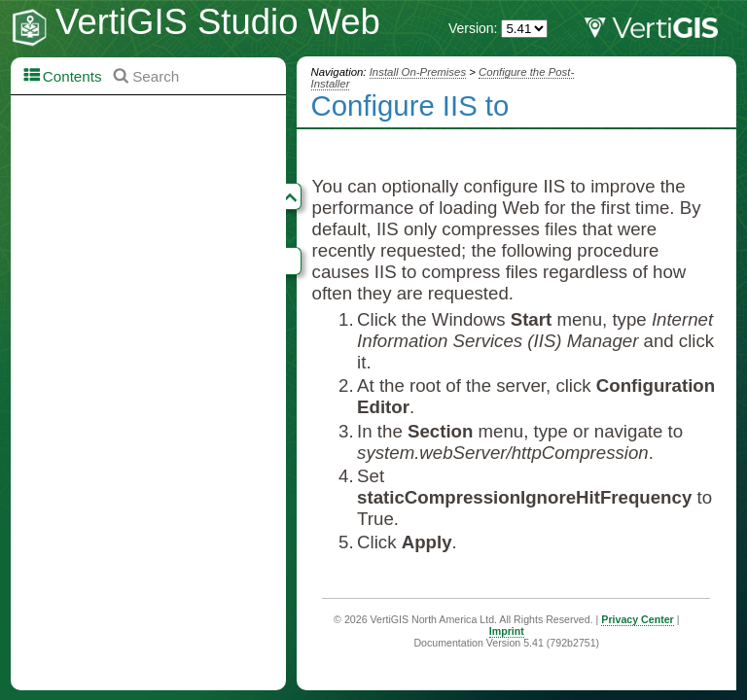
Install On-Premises (418, 72)
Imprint (507, 631)
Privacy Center (637, 619)
